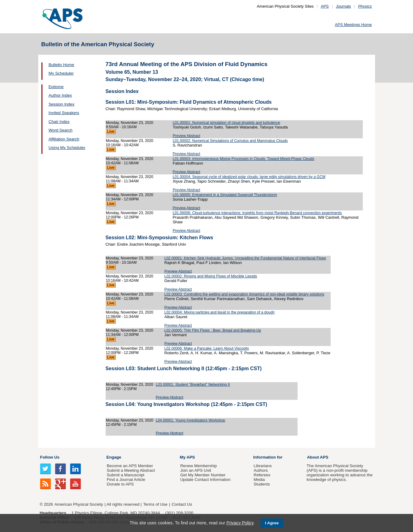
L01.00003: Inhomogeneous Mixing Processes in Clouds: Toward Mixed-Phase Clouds (243, 159)
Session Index (62, 104)
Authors (261, 470)
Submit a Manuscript (126, 475)
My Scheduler (61, 73)
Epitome (56, 87)
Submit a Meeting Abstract (131, 470)
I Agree (272, 523)
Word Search (61, 130)
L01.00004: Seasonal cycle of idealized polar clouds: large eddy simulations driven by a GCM (249, 177)
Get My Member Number (203, 475)
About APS (318, 457)
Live (111, 131)
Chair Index (59, 122)
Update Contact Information (205, 480)
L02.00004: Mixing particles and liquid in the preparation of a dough (220, 312)
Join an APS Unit (196, 470)
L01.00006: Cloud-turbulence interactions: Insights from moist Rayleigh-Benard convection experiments (257, 213)
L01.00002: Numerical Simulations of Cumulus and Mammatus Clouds (230, 141)
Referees (262, 475)
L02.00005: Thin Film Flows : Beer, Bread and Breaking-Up (213, 330)
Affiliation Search (64, 139)
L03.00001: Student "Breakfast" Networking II (193, 385)
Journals (343, 6)
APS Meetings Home (353, 25)
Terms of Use (155, 504)
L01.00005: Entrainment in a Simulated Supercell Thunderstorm (225, 195)
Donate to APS (120, 484)
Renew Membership (199, 466)
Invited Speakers (64, 113)
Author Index (60, 95)
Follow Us (50, 457)
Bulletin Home (62, 65)
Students (262, 484)
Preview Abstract (186, 136)
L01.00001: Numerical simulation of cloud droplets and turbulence (226, 123)
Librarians (263, 466)
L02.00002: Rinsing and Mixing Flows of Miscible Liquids (211, 276)
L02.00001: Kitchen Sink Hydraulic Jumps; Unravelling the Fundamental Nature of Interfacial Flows (245, 258)
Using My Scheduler (67, 148)
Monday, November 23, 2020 (130, 123)
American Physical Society (79, 504)
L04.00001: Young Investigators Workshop (191, 420)
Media (259, 480)
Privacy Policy (240, 523)
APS (325, 6)
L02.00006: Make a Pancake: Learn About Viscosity (207, 348)
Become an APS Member (130, 466)
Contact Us (182, 504)
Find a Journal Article (126, 480)
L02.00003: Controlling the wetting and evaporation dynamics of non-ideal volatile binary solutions (244, 294)
